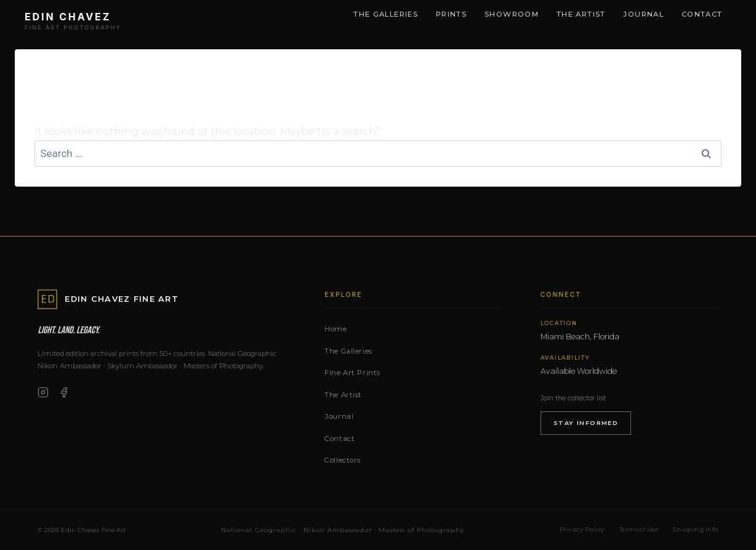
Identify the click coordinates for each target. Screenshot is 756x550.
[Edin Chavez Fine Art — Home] (73, 22)
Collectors (343, 460)
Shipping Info (695, 529)
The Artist (581, 14)
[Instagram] (43, 392)
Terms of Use (639, 529)
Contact (702, 14)
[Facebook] (64, 392)
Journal (643, 14)
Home (336, 329)
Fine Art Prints (352, 373)
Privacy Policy (582, 529)
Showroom (512, 14)
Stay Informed (586, 423)
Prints (451, 14)
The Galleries (386, 14)
